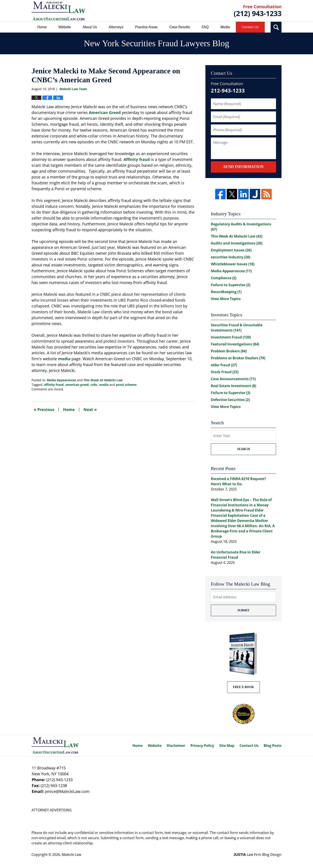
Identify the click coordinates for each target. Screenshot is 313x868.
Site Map (227, 746)
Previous (44, 409)
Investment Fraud (231, 337)
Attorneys (116, 27)
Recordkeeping (226, 292)
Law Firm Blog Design (257, 855)
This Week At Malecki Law (103, 380)
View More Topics (226, 299)
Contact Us (250, 27)
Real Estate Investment (233, 386)
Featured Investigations (235, 344)
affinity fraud (54, 385)
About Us (90, 27)
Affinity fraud (137, 159)
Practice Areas (146, 27)
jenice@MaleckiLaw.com (67, 791)
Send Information (243, 167)
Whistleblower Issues (233, 264)
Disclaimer (176, 746)
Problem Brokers (229, 351)
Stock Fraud (225, 372)
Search (243, 449)
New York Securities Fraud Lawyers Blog (58, 11)
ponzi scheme (126, 385)
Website (65, 27)
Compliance (224, 278)
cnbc (94, 385)
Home (42, 27)
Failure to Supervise (231, 285)
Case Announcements (233, 379)
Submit (243, 610)
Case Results (180, 27)
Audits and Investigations (237, 243)
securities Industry (231, 257)
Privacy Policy (202, 746)
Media (225, 27)
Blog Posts (273, 746)
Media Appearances (61, 380)
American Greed (105, 112)
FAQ (205, 27)
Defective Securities (230, 400)
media (64, 359)
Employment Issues (231, 250)
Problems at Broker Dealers (238, 358)
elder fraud (224, 365)
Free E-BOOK (244, 687)
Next (90, 409)
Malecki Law (71, 855)
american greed (77, 385)
